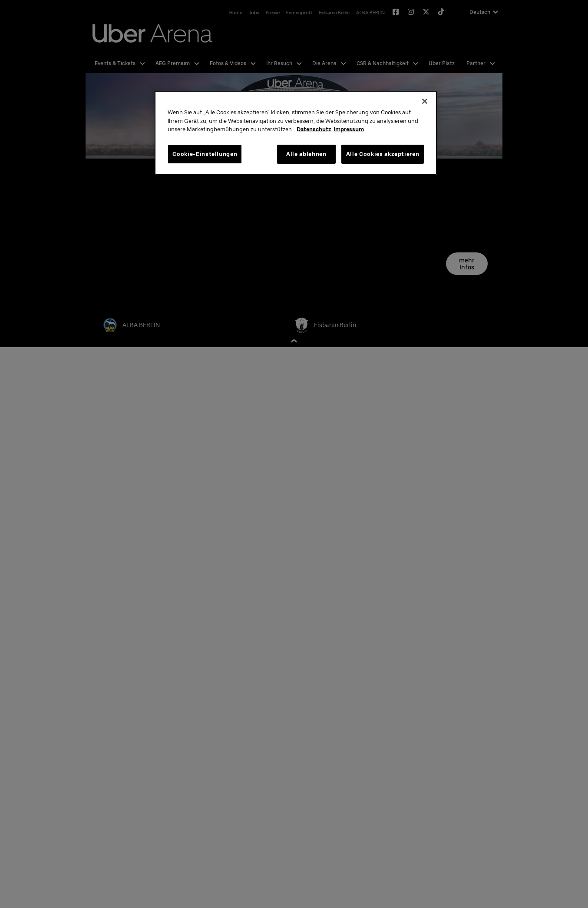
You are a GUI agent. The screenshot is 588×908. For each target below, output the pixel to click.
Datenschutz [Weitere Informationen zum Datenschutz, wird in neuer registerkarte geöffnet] (314, 129)
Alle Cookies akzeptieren (383, 154)
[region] (296, 133)
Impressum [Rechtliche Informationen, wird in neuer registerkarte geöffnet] (349, 129)
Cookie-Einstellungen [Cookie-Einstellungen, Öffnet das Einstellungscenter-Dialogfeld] (205, 154)
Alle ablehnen (306, 154)
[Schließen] (425, 101)
